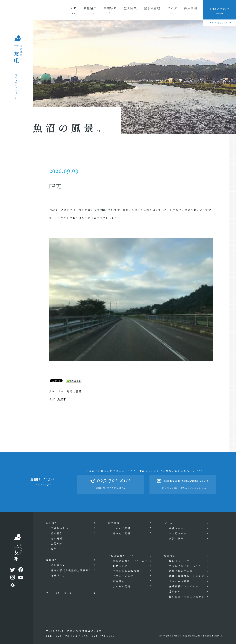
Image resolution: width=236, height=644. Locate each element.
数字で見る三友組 (181, 571)
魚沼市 (62, 399)
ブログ (172, 10)
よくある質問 (122, 586)
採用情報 (191, 10)
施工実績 (130, 10)
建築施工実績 (122, 533)
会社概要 (57, 538)
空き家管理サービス (121, 556)
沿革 (54, 549)
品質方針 (57, 543)
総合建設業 (58, 565)
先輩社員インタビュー (184, 586)
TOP (72, 10)
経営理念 (57, 533)
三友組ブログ (178, 533)
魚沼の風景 (74, 391)
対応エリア (120, 566)
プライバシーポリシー (60, 593)
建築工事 (71, 570)
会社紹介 (90, 10)
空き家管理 (152, 10)
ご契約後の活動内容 (126, 571)
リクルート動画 (179, 581)
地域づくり (58, 575)
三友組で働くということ (185, 566)
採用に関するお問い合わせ (187, 597)
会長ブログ (177, 528)
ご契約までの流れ (125, 576)
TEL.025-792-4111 (220, 23)
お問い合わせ (220, 11)
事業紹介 (110, 10)
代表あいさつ (59, 528)
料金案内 (119, 581)
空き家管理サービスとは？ (130, 561)
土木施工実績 (122, 528)
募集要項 (175, 591)
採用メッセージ (179, 561)
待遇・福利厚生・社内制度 (187, 576)
